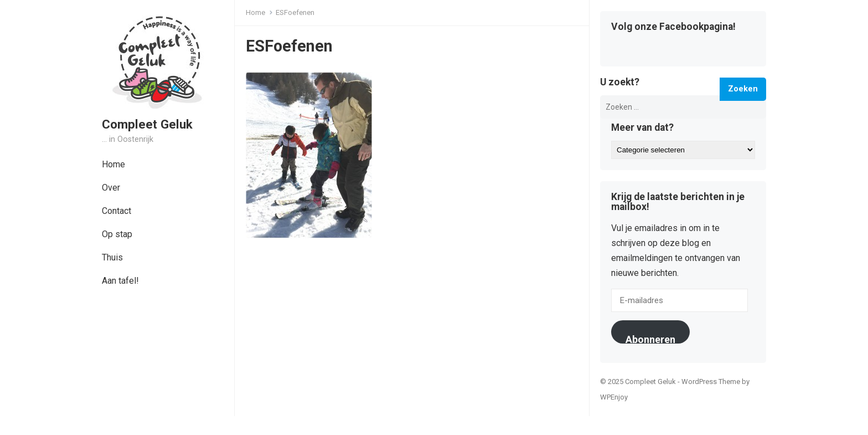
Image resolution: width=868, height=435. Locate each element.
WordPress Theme (711, 382)
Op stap (117, 234)
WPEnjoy (614, 397)
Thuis (112, 257)
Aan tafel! (120, 281)
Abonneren (650, 339)
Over (111, 188)
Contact (117, 211)
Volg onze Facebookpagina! (673, 27)
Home (113, 164)
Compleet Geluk (147, 124)
